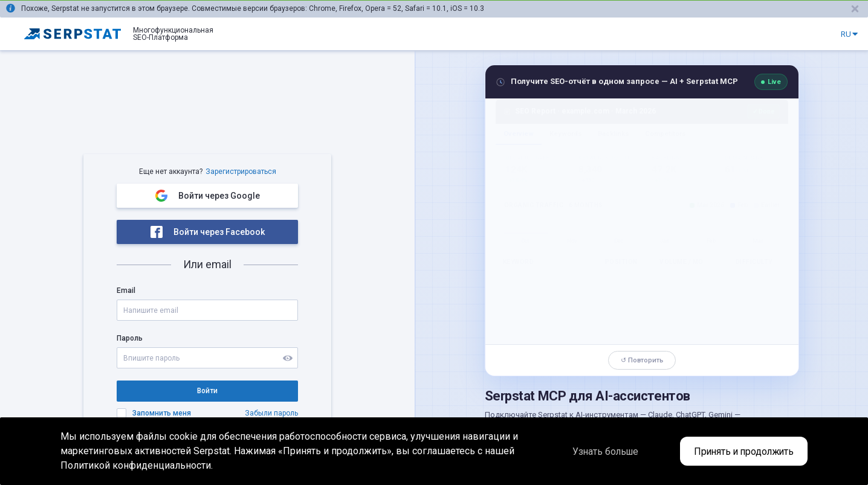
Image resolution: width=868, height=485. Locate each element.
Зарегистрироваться (241, 172)
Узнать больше (598, 451)
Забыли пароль (271, 413)
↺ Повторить (642, 360)
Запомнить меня (162, 413)
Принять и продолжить (742, 451)
